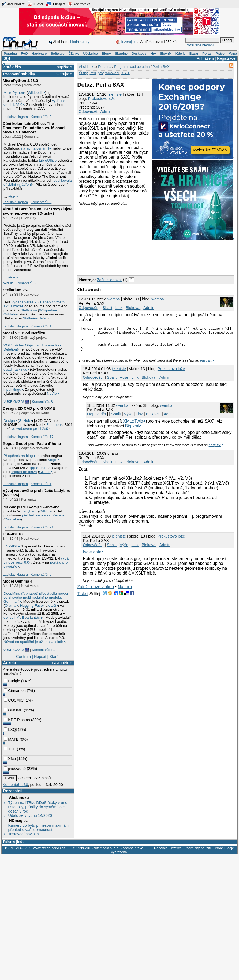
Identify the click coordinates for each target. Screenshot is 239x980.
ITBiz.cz (35, 4)
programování (109, 73)
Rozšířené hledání (200, 45)
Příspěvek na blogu (19, 456)
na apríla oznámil (35, 148)
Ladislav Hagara (15, 117)
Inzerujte (128, 42)
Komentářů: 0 (41, 117)
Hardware (39, 53)
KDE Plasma (17, 720)
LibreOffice (48, 160)
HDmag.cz (56, 4)
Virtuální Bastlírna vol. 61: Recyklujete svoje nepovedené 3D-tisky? (38, 211)
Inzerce (176, 848)
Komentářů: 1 (41, 326)
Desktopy (139, 53)
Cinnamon (15, 691)
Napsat (40, 657)
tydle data (92, 557)
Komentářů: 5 (41, 202)
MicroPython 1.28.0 (20, 81)
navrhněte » (62, 663)
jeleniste (115, 94)
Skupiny (121, 53)
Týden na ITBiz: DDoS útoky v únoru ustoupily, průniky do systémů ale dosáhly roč (39, 807)
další (52, 605)
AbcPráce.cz (79, 4)
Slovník (166, 53)
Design (9, 421)
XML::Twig (133, 426)
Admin (106, 111)
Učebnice (90, 53)
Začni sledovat (109, 280)
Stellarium (29, 310)
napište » (65, 67)
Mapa (232, 53)
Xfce (10, 759)
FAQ (24, 53)
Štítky (83, 73)
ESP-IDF (11, 546)
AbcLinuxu (19, 798)
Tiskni (83, 599)
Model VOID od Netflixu (24, 333)
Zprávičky (12, 67)
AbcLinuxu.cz (13, 4)
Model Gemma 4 (17, 581)
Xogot (53, 460)
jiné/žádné (15, 769)
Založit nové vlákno (96, 592)
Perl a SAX (161, 67)
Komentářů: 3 (26, 283)
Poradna (10, 53)
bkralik (8, 283)
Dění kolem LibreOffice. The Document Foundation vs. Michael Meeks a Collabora (34, 128)
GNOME (13, 710)
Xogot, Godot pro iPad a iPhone (32, 444)
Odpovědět (88, 111)
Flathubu (53, 425)
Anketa (10, 663)
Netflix (52, 394)
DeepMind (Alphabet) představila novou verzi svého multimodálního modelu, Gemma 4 (36, 597)
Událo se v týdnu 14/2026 (30, 815)
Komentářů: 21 (42, 527)
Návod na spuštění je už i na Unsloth (33, 642)
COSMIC (14, 700)
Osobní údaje (224, 848)
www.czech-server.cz (49, 848)
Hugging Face (31, 605)
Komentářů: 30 (15, 785)
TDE (10, 749)
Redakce (161, 848)
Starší (54, 657)
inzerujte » (64, 74)
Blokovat (133, 308)
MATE (11, 739)
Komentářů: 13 (43, 650)
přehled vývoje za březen (42, 515)
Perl (93, 73)
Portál (207, 53)
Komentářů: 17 (42, 437)
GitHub (9, 314)
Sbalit (107, 308)
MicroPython (14, 93)
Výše (124, 382)
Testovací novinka (23, 834)
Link (119, 308)
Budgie (12, 681)
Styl (7, 58)
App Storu (37, 468)
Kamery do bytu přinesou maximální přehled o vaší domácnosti (39, 828)
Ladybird (28, 511)
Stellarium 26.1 (16, 290)
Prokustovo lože (102, 99)
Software (57, 53)
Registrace (226, 58)
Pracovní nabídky (19, 74)
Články (74, 53)
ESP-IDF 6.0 (14, 534)
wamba (114, 299)
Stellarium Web (35, 318)
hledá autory (80, 42)
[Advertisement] (113, 239)
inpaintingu (12, 390)
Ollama (11, 605)
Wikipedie (36, 93)
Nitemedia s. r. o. (106, 848)
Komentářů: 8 (42, 402)
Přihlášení (205, 58)
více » (13, 196)
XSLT (125, 73)
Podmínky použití (197, 848)
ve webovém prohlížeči (30, 429)
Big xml (132, 431)
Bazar (194, 53)
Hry (153, 53)
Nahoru (125, 592)
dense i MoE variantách (23, 618)
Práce (220, 53)
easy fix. (206, 365)
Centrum (23, 657)
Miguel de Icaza (24, 472)
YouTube (12, 519)
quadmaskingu (15, 369)
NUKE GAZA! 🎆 (16, 402)
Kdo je (180, 53)
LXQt (10, 729)
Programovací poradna (132, 67)
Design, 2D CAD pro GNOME (29, 408)
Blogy (106, 53)
